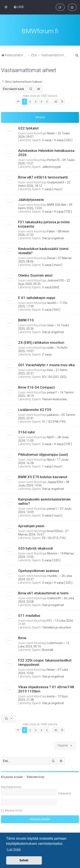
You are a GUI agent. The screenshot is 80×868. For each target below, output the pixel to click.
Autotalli (48, 649)
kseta (51, 696)
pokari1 (52, 392)
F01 (50, 620)
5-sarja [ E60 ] (51, 309)
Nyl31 (51, 437)
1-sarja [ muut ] (52, 189)
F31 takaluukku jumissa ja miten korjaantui (44, 224)
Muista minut (14, 810)
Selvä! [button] (24, 860)
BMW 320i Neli (57, 204)
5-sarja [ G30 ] (51, 560)
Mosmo (52, 553)
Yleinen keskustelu (55, 399)
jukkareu (53, 414)
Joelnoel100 (55, 280)
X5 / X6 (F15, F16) (54, 537)
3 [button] (36, 101)
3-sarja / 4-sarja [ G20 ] (57, 140)
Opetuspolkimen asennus (39, 570)
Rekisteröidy (36, 777)
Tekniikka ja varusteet (57, 627)
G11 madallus (29, 615)
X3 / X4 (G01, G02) (54, 376)
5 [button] (47, 101)
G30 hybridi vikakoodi (36, 548)
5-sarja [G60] (51, 287)
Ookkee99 (54, 598)
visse (51, 325)
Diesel (51, 258)
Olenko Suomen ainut (35, 275)
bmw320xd (55, 531)
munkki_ (53, 575)
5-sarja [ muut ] (52, 264)
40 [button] (56, 101)
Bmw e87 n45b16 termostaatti (43, 177)
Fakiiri (51, 231)
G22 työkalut (28, 128)
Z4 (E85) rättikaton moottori (41, 342)
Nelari (51, 133)
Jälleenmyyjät (52, 166)
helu (50, 370)
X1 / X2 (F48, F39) (54, 421)
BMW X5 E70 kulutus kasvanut (43, 476)
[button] (18, 101)
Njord (51, 459)
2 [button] (30, 101)
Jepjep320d (55, 482)
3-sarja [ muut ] (52, 515)
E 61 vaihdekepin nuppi (37, 297)
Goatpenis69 (56, 182)
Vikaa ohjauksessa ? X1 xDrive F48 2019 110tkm (46, 689)
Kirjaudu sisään (12, 777)
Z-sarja (47, 354)
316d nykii (26, 432)
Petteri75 (53, 160)
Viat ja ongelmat (53, 238)
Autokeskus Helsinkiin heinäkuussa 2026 (46, 152)
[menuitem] (19, 7)
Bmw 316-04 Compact (36, 387)
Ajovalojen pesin (31, 525)
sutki (50, 347)
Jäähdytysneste (31, 199)
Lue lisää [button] (14, 849)
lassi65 (52, 302)
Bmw (22, 637)
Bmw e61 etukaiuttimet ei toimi (43, 593)
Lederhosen (55, 643)
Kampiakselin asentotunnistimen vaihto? (44, 501)
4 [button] (41, 101)
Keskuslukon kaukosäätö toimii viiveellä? (43, 250)
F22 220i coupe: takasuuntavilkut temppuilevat (45, 662)
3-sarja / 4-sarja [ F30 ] (57, 211)
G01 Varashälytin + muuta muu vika (46, 364)
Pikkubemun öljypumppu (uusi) (43, 454)
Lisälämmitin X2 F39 (35, 409)
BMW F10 (26, 320)
